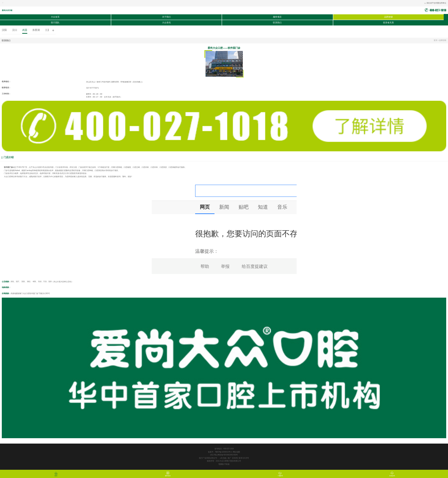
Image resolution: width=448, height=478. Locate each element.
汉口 (15, 30)
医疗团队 (55, 23)
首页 (435, 40)
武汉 (212, 455)
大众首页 (55, 17)
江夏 (48, 30)
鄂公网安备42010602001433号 (226, 455)
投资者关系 (388, 23)
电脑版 (221, 464)
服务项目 (277, 17)
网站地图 (236, 452)
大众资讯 (166, 23)
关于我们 (166, 17)
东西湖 (36, 30)
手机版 (227, 464)
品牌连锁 (388, 17)
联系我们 (277, 23)
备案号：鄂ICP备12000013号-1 (220, 452)
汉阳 (4, 30)
